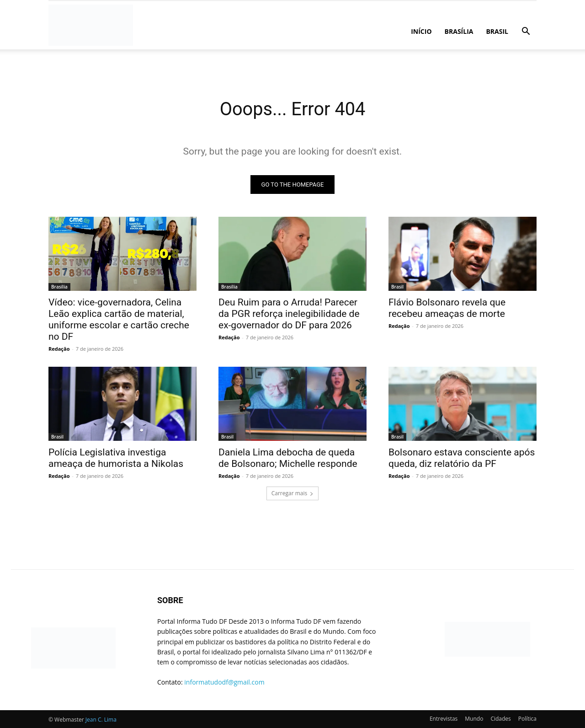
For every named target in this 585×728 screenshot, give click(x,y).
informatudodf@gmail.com (224, 682)
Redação (59, 349)
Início (421, 31)
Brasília (459, 31)
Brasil (497, 31)
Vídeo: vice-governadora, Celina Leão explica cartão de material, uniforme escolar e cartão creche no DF (119, 319)
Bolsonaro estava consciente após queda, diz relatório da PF (462, 458)
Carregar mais (293, 493)
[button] (526, 32)
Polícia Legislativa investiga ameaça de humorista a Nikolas (116, 458)
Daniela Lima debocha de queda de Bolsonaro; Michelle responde (288, 458)
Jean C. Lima (101, 720)
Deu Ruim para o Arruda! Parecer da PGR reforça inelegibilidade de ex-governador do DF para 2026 (289, 314)
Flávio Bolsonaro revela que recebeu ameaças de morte (447, 308)
